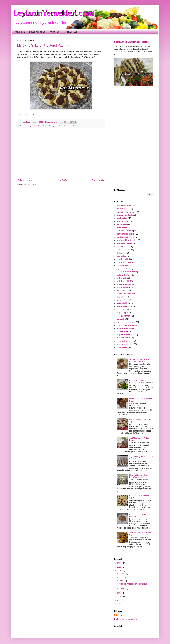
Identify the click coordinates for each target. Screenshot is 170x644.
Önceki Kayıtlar (98, 180)
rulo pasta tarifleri (124, 306)
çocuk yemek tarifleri (33, 126)
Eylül (122, 577)
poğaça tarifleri (123, 303)
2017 (120, 593)
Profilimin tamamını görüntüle (126, 619)
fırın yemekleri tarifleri (126, 234)
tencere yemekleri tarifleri (127, 325)
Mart (121, 581)
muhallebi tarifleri (124, 281)
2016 (120, 597)
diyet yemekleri (123, 221)
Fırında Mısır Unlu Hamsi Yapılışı (131, 42)
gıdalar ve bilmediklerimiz (127, 240)
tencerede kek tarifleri (126, 328)
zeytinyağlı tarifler (124, 341)
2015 (120, 600)
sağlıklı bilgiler (123, 313)
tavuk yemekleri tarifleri (126, 322)
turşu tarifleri (122, 332)
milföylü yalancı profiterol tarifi (52, 126)
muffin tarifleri (122, 278)
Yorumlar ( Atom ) (31, 185)
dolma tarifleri (122, 224)
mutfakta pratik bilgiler (126, 284)
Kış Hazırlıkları (71, 32)
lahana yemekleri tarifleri (127, 272)
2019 (120, 567)
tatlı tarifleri (68, 126)
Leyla (120, 615)
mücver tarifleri (123, 287)
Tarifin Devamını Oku (26, 115)
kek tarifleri (121, 253)
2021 (120, 563)
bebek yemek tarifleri (125, 215)
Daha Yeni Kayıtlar (26, 180)
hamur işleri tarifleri (125, 243)
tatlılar (76, 126)
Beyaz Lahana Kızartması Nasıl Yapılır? (140, 515)
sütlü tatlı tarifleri (124, 316)
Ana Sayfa (20, 32)
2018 (120, 571)
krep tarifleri (122, 256)
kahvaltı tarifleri (123, 250)
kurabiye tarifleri (123, 259)
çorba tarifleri (122, 347)
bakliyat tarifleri (123, 209)
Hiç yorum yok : (51, 122)
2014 (120, 604)
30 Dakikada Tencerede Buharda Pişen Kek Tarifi (139, 361)
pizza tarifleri (122, 300)
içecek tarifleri (123, 247)
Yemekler (54, 32)
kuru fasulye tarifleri (125, 262)
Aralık (122, 574)
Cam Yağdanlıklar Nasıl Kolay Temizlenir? (139, 476)
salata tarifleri (122, 310)
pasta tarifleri (122, 291)
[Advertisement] (61, 154)
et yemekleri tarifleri (125, 231)
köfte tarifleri (122, 265)
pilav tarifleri (122, 297)
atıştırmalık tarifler (124, 206)
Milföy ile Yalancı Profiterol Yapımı (43, 45)
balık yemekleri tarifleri (126, 212)
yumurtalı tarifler (123, 338)
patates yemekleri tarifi (126, 294)
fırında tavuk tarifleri (125, 237)
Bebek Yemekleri (37, 32)
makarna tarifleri (123, 275)
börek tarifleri (122, 218)
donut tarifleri (122, 228)
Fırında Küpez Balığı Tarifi (140, 380)
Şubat (122, 589)
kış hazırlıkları (123, 269)
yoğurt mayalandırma (126, 335)
